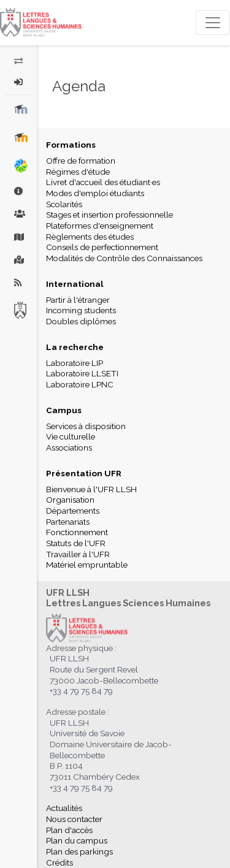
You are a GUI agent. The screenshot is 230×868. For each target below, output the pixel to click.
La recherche (75, 347)
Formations (71, 145)
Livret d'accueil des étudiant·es (103, 182)
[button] (19, 82)
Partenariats (68, 522)
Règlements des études (90, 237)
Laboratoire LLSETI (82, 373)
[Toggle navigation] (213, 23)
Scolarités (64, 204)
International (75, 284)
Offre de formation (81, 161)
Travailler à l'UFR (78, 554)
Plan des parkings (79, 851)
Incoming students (81, 310)
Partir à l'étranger (78, 300)
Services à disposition (86, 426)
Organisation (70, 500)
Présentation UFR (84, 473)
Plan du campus (77, 840)
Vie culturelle (71, 436)
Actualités (64, 808)
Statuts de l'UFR (76, 543)
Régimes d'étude (78, 172)
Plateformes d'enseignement (100, 226)
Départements (73, 511)
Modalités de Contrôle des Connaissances (124, 258)
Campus (64, 410)
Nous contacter (74, 819)
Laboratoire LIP (75, 363)
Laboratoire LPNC (80, 384)
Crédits (59, 862)
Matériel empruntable (87, 565)
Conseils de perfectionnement (102, 247)
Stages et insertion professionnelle (109, 215)
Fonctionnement (77, 532)
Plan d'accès (69, 830)
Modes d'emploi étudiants (95, 193)
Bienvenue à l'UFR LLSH (91, 489)
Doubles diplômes (81, 321)
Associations (69, 447)
